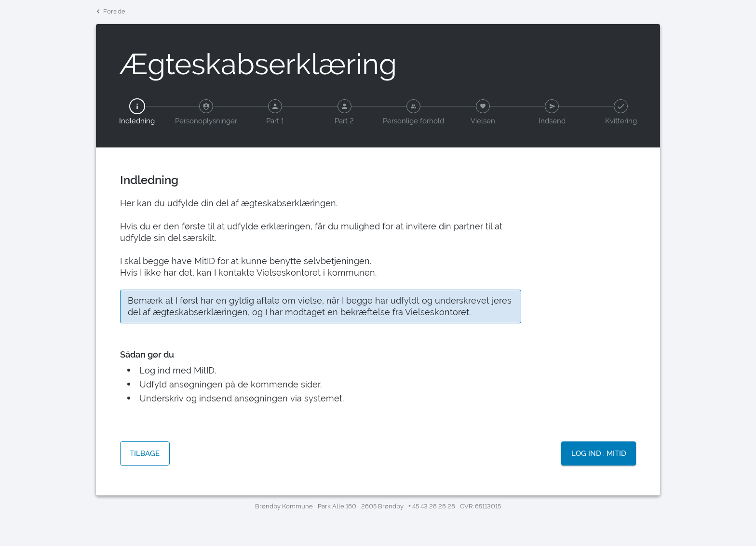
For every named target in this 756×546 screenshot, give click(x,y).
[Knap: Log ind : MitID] (598, 454)
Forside (111, 10)
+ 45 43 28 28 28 (432, 506)
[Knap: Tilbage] (145, 454)
